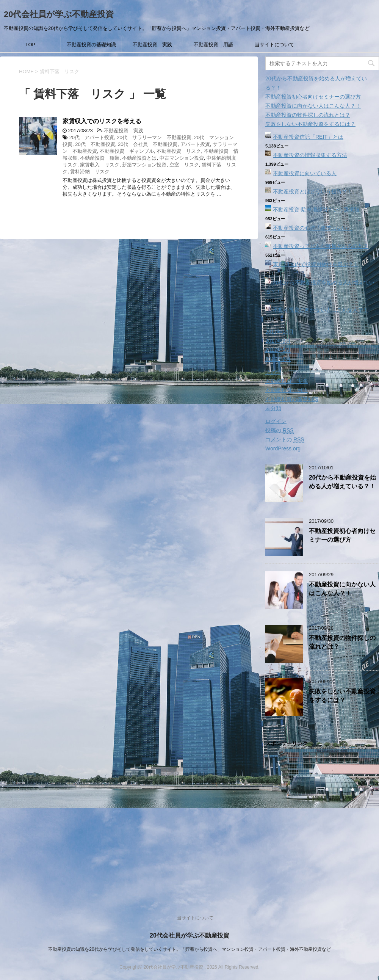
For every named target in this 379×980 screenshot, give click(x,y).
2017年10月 (280, 332)
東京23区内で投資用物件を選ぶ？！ (316, 264)
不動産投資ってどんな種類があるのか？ (321, 246)
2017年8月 (278, 350)
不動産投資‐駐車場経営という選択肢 (316, 210)
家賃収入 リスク (100, 165)
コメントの (285, 440)
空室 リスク (184, 165)
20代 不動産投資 (95, 144)
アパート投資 (195, 144)
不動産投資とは (139, 158)
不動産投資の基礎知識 (91, 45)
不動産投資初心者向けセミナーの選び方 (313, 97)
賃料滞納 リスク (90, 172)
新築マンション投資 (144, 165)
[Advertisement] (322, 823)
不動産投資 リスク (179, 151)
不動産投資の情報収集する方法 (310, 155)
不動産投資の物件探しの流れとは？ (308, 115)
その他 (273, 372)
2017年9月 (278, 341)
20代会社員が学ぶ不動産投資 (59, 14)
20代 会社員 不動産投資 (148, 144)
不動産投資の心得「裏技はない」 (313, 228)
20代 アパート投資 (92, 137)
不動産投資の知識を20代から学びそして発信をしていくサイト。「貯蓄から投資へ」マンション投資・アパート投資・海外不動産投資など (189, 949)
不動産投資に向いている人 (305, 173)
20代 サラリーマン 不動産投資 (154, 137)
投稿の (280, 430)
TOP (31, 45)
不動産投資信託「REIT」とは (308, 137)
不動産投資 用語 (213, 45)
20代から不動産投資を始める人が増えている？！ (342, 482)
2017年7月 (278, 359)
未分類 (273, 408)
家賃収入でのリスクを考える (102, 121)
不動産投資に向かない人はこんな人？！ (313, 106)
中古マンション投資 (182, 158)
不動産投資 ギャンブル (127, 151)
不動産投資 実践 (152, 45)
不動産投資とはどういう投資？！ (313, 191)
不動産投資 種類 (100, 158)
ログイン (276, 421)
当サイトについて (274, 45)
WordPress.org (283, 448)
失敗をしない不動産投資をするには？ (310, 124)
